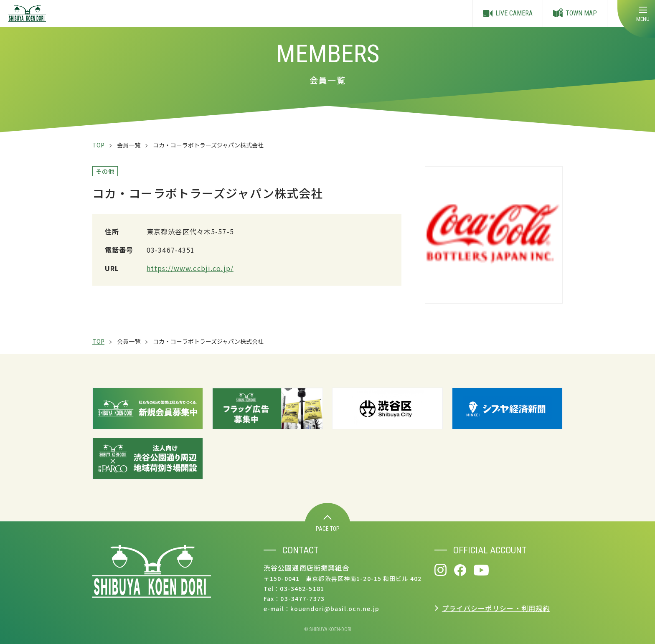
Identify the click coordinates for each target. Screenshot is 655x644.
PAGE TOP (328, 524)
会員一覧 (129, 145)
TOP (98, 145)
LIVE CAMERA (508, 13)
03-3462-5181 (302, 588)
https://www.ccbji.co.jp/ (190, 268)
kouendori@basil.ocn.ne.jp (335, 609)
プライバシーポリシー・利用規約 (496, 608)
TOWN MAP (575, 14)
